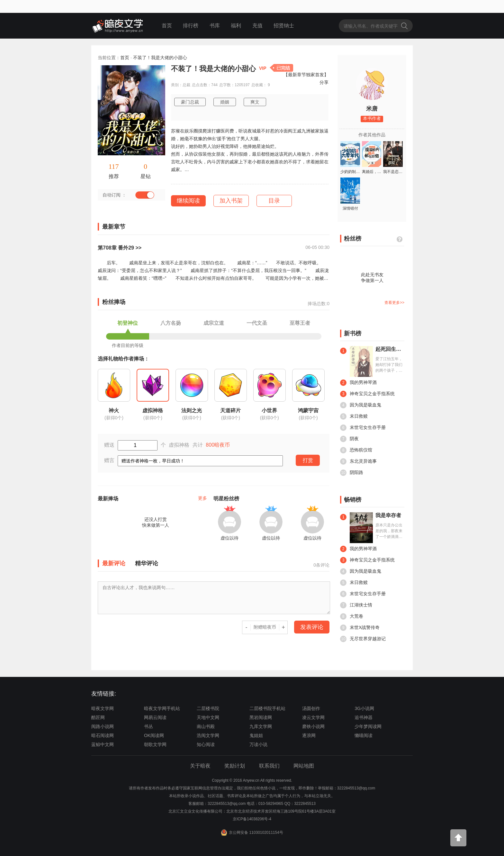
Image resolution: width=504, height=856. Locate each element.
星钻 (146, 176)
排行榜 (191, 26)
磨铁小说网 (313, 726)
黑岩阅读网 (261, 717)
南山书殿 (206, 726)
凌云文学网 (313, 717)
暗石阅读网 (103, 735)
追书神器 (364, 717)
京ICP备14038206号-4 (252, 819)
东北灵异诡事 (358, 461)
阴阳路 (352, 473)
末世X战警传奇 (360, 628)
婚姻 (225, 102)
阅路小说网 (103, 726)
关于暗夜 (200, 766)
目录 (274, 201)
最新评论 (114, 563)
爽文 (255, 102)
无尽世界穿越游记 (363, 639)
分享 (324, 82)
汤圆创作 (311, 708)
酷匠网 (98, 717)
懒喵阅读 (364, 735)
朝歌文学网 (155, 744)
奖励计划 (235, 766)
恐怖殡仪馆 (356, 450)
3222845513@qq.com (227, 804)
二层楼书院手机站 (267, 708)
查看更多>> (394, 303)
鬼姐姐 (256, 735)
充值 (257, 26)
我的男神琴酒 (358, 383)
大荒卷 (352, 616)
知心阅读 (206, 744)
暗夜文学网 (103, 708)
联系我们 (269, 766)
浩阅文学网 (208, 735)
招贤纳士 (284, 26)
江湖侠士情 (356, 605)
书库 (215, 26)
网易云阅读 (155, 717)
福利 (236, 26)
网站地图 (304, 766)
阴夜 (349, 439)
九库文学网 (261, 726)
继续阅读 (188, 201)
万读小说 (258, 744)
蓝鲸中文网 (103, 744)
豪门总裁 (190, 102)
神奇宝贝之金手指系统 (367, 394)
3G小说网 (364, 708)
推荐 (114, 176)
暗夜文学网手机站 (162, 708)
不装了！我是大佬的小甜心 (160, 58)
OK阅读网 (154, 735)
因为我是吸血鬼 (361, 405)
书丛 (148, 726)
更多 (203, 498)
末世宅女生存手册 (363, 428)
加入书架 (231, 201)
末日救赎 (354, 416)
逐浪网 (309, 735)
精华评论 (147, 563)
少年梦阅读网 (368, 726)
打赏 (308, 460)
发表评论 (312, 627)
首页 (167, 26)
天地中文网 (208, 717)
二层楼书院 (208, 708)
